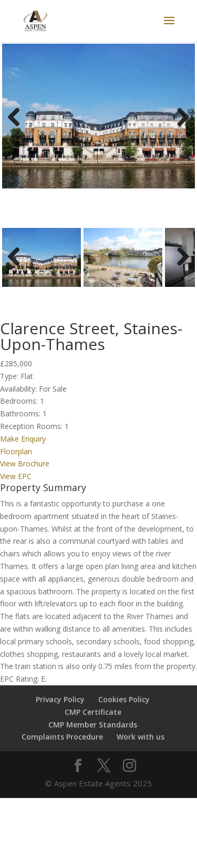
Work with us (141, 742)
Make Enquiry (23, 444)
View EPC (16, 481)
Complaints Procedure (62, 742)
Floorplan (16, 456)
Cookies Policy (124, 705)
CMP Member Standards (93, 729)
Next (182, 130)
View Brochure (25, 469)
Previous (18, 130)
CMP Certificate (93, 717)
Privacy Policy (60, 705)
